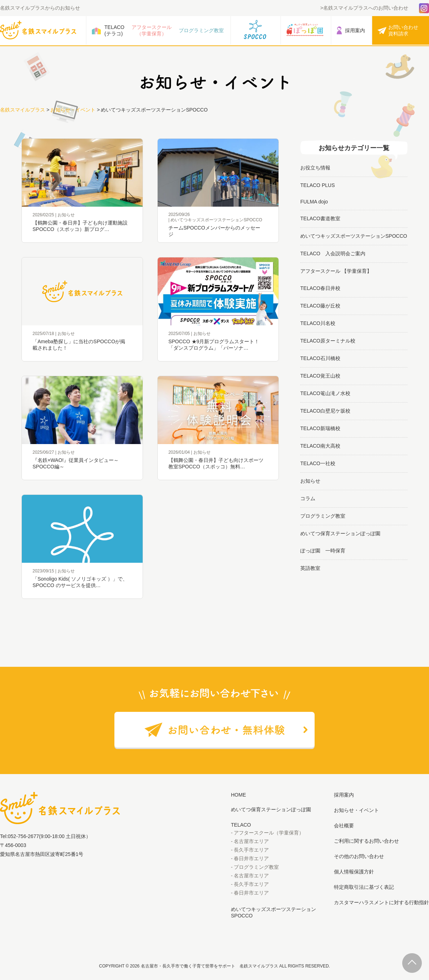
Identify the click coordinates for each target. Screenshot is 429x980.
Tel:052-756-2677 (19, 836)
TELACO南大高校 (320, 446)
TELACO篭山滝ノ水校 (325, 393)
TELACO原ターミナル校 (328, 341)
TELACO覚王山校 (320, 376)
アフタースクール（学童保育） (152, 30)
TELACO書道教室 (320, 218)
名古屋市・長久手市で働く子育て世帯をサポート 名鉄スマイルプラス (209, 966)
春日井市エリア (251, 858)
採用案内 (355, 30)
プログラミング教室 (201, 30)
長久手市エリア (251, 850)
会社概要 (344, 826)
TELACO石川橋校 (320, 358)
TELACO (241, 825)
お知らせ (310, 481)
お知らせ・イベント (73, 110)
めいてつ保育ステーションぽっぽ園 (340, 533)
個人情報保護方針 (354, 872)
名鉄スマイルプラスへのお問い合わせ (366, 8)
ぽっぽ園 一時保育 (323, 551)
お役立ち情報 (315, 168)
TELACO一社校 (318, 463)
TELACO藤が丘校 (320, 306)
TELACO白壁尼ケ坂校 (325, 411)
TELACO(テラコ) (114, 30)
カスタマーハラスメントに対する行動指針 (381, 902)
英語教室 (310, 568)
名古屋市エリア (251, 841)
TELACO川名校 (318, 323)
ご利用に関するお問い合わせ (366, 841)
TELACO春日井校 (320, 288)
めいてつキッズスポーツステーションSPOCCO (354, 236)
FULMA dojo (314, 202)
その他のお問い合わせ (359, 856)
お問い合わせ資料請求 (403, 30)
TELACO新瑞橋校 (320, 428)
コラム (308, 498)
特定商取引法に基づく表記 (364, 887)
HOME (238, 795)
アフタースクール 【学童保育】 (336, 271)
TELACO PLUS (317, 185)
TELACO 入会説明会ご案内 (333, 253)
